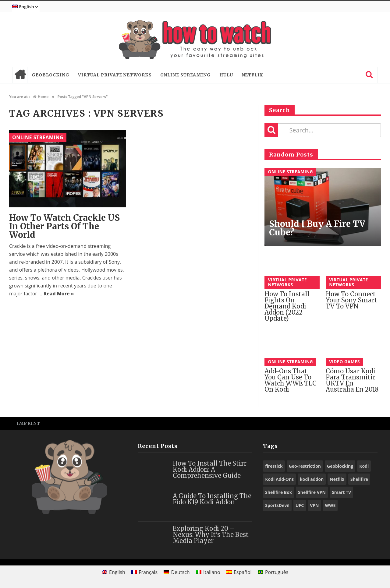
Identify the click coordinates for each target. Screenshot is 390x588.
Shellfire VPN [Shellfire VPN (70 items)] (312, 492)
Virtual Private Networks (115, 75)
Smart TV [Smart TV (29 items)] (341, 492)
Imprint (29, 423)
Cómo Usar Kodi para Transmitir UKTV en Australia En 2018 (352, 380)
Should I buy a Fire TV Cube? (317, 228)
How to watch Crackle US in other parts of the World (64, 226)
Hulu (226, 75)
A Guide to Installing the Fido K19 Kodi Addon (212, 499)
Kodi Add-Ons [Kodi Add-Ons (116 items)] (279, 479)
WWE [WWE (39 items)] (330, 505)
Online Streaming (186, 75)
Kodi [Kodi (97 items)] (364, 466)
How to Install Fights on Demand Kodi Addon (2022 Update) (287, 306)
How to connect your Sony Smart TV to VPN (351, 300)
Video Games (344, 362)
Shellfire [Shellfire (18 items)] (359, 479)
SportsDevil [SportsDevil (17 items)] (277, 505)
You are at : (19, 97)
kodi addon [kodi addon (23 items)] (312, 479)
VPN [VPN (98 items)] (314, 505)
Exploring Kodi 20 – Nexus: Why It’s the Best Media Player (211, 535)
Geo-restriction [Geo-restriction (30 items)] (305, 466)
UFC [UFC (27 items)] (300, 505)
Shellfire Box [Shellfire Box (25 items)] (278, 492)
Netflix (252, 75)
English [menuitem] (117, 572)
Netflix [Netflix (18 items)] (337, 479)
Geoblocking (51, 75)
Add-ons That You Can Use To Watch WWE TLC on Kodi (291, 380)
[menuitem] (26, 7)
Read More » (59, 294)
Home (20, 75)
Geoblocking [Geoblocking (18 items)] (340, 466)
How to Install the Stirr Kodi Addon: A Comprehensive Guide (210, 469)
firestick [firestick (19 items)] (274, 466)
